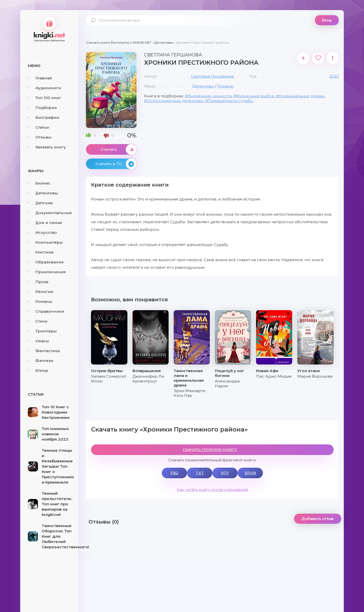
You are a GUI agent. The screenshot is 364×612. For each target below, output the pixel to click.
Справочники (46, 311)
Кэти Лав (183, 395)
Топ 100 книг (44, 98)
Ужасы (38, 341)
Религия (41, 292)
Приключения (47, 272)
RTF (225, 473)
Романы (40, 301)
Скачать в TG (116, 164)
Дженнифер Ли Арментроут (148, 379)
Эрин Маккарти (189, 391)
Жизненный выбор (255, 96)
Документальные (50, 213)
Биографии (44, 117)
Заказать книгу (47, 147)
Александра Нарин (227, 383)
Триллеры (42, 331)
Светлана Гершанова (212, 76)
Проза (38, 282)
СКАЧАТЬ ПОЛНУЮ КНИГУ (210, 450)
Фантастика (44, 351)
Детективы (43, 193)
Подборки (42, 108)
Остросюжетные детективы (175, 101)
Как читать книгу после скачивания (212, 490)
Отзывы (40, 137)
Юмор (38, 370)
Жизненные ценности (209, 96)
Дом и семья (45, 223)
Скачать (119, 149)
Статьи (38, 127)
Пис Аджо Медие (274, 376)
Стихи (38, 321)
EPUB (250, 473)
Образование (46, 262)
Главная (40, 78)
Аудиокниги (44, 88)
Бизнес (39, 183)
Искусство (42, 232)
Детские (40, 203)
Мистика (41, 252)
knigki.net (49, 29)
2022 (334, 76)
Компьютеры (45, 242)
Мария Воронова (315, 376)
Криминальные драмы (301, 96)
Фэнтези (41, 361)
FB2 (174, 473)
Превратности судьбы (230, 101)
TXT (200, 473)
